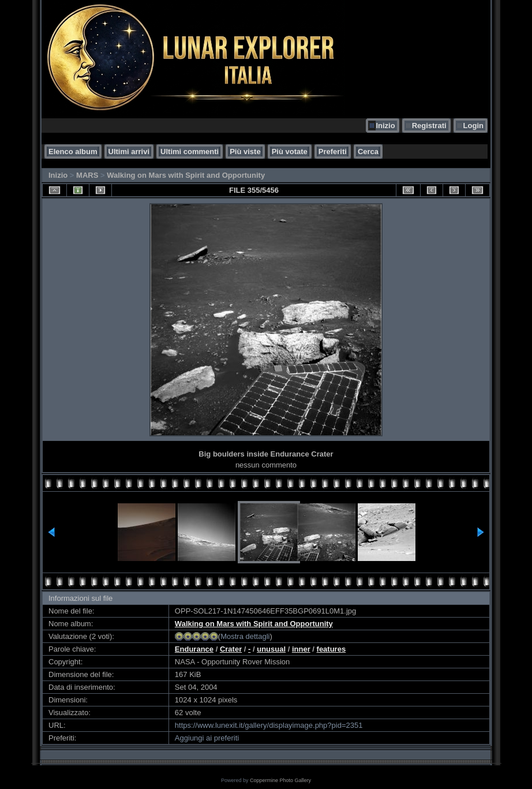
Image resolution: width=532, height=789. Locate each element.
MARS (87, 175)
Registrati (429, 126)
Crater (231, 649)
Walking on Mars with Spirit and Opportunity (186, 175)
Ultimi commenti (190, 152)
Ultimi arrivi (129, 152)
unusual (271, 649)
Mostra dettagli (245, 636)
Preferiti (333, 152)
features (331, 649)
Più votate (290, 152)
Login (473, 126)
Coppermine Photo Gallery (280, 780)
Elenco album (73, 152)
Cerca (368, 152)
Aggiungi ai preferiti (207, 738)
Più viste (245, 152)
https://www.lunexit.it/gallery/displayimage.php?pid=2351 (269, 725)
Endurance (194, 649)
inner (301, 649)
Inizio (385, 126)
